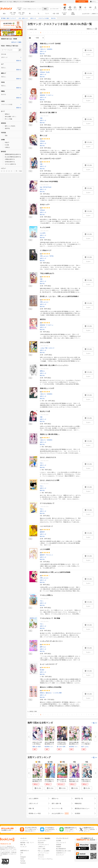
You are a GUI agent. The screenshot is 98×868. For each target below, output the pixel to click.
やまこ (42, 463)
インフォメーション (43, 853)
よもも (87, 747)
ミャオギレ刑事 (57, 693)
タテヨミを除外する (9, 164)
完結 (5, 135)
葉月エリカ (41, 747)
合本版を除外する (9, 162)
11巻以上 (6, 147)
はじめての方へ (86, 14)
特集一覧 (23, 845)
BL (30, 13)
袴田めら (42, 693)
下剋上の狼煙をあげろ (47, 273)
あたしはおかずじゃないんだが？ (51, 158)
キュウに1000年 (45, 227)
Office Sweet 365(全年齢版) (49, 181)
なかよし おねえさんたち (48, 457)
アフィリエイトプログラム (45, 859)
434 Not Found (47, 187)
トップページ (24, 841)
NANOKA (50, 49)
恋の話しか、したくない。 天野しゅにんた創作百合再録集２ (59, 296)
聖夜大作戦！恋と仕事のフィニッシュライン (54, 365)
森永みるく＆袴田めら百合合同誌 (51, 687)
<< (31, 32)
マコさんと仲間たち (46, 595)
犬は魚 (48, 72)
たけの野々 (43, 233)
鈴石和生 (47, 747)
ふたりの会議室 (45, 549)
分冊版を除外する (9, 159)
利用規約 (59, 847)
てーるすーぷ (50, 95)
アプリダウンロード (43, 845)
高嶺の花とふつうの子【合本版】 (51, 44)
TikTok (22, 859)
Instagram (23, 857)
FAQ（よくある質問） (44, 851)
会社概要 (59, 841)
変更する (19, 61)
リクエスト (41, 857)
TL (38, 14)
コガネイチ (51, 348)
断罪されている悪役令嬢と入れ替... (74, 781)
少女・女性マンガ (21, 14)
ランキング (23, 847)
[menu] (16, 171)
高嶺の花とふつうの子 (47, 388)
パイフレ (43, 90)
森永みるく (49, 693)
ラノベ (47, 14)
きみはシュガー (45, 204)
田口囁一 (42, 670)
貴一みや (59, 747)
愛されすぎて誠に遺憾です (48, 112)
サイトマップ (60, 855)
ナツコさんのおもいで (47, 503)
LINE (22, 853)
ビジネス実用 (64, 14)
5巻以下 (6, 142)
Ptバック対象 (7, 119)
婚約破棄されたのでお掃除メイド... (49, 781)
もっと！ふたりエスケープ (48, 664)
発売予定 (6, 128)
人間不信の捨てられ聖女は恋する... (62, 744)
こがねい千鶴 (44, 348)
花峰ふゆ (35, 747)
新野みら (42, 371)
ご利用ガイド (95, 14)
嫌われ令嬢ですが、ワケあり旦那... (62, 781)
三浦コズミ (43, 49)
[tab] (11, 57)
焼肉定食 (42, 95)
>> (93, 32)
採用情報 (59, 845)
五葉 (41, 118)
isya (41, 187)
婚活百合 (43, 319)
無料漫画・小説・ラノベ (27, 843)
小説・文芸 (56, 14)
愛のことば (43, 135)
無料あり (6, 114)
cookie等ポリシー (61, 853)
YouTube (23, 861)
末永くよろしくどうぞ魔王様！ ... (86, 744)
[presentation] (1, 171)
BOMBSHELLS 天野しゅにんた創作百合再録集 (55, 572)
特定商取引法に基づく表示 (63, 851)
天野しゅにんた (44, 256)
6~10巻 (6, 145)
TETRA (52, 256)
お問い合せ (41, 855)
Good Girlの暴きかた (47, 67)
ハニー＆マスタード (46, 526)
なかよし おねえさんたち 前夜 (50, 480)
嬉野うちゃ (43, 647)
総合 (4, 14)
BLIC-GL (42, 54)
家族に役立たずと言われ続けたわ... (86, 781)
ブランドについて (61, 843)
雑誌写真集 (73, 14)
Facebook (23, 863)
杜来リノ (65, 747)
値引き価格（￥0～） (10, 116)
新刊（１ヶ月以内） (9, 126)
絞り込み (20, 9)
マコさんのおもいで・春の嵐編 (50, 618)
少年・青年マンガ (13, 14)
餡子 (83, 747)
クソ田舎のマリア (46, 250)
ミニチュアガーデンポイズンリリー (51, 641)
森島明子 (42, 532)
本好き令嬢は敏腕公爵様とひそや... (49, 744)
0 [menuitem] (16, 171)
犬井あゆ (42, 72)
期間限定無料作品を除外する (12, 154)
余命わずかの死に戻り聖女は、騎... (37, 744)
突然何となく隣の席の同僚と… (50, 434)
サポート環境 (42, 849)
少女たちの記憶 (45, 342)
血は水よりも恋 (45, 411)
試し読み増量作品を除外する (12, 157)
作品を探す (41, 843)
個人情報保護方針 (61, 849)
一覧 (94, 723)
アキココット (50, 555)
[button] (62, 29)
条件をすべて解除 (16, 42)
